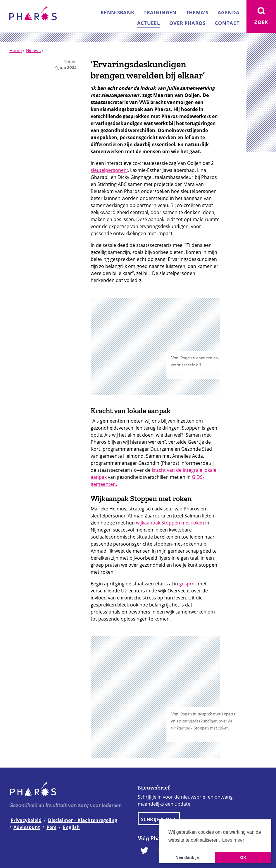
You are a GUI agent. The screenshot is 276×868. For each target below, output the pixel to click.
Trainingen (160, 12)
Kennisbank (117, 12)
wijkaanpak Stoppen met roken (170, 523)
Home (15, 50)
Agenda (228, 12)
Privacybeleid (26, 820)
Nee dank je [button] (187, 857)
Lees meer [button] (233, 840)
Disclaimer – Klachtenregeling (83, 820)
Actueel (149, 23)
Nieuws (33, 50)
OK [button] (243, 857)
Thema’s (197, 12)
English (71, 827)
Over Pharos (187, 23)
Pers (51, 827)
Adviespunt (27, 827)
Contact (227, 23)
